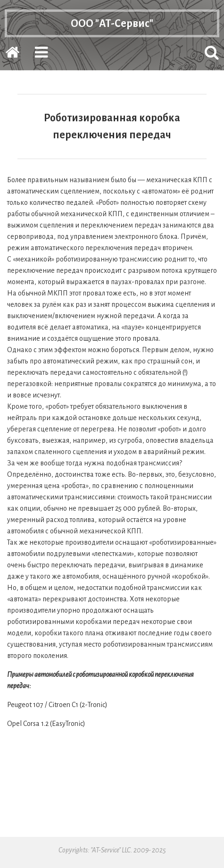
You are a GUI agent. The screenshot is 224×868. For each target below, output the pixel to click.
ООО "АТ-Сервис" (112, 27)
